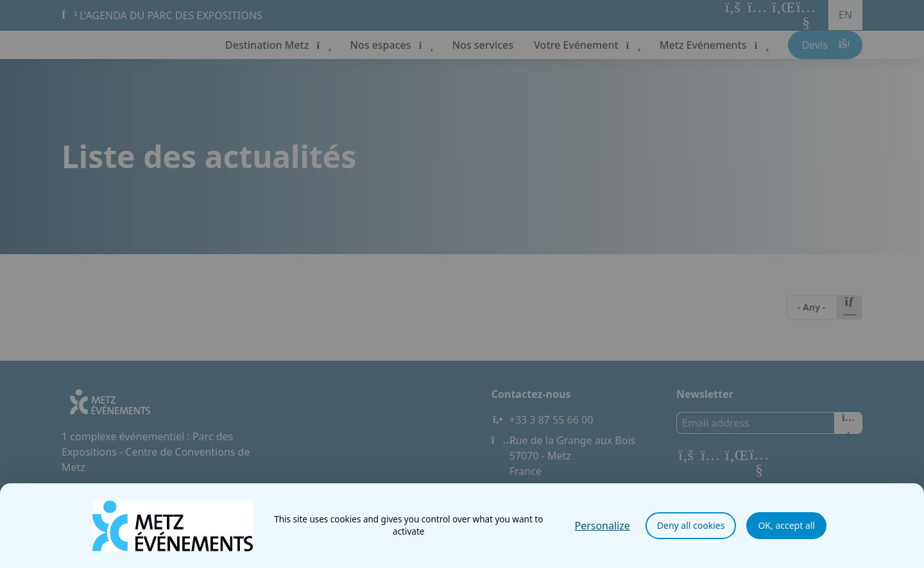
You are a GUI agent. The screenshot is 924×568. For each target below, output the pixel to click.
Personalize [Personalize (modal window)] (602, 526)
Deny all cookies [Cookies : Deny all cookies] (691, 525)
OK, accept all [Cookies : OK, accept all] (786, 525)
